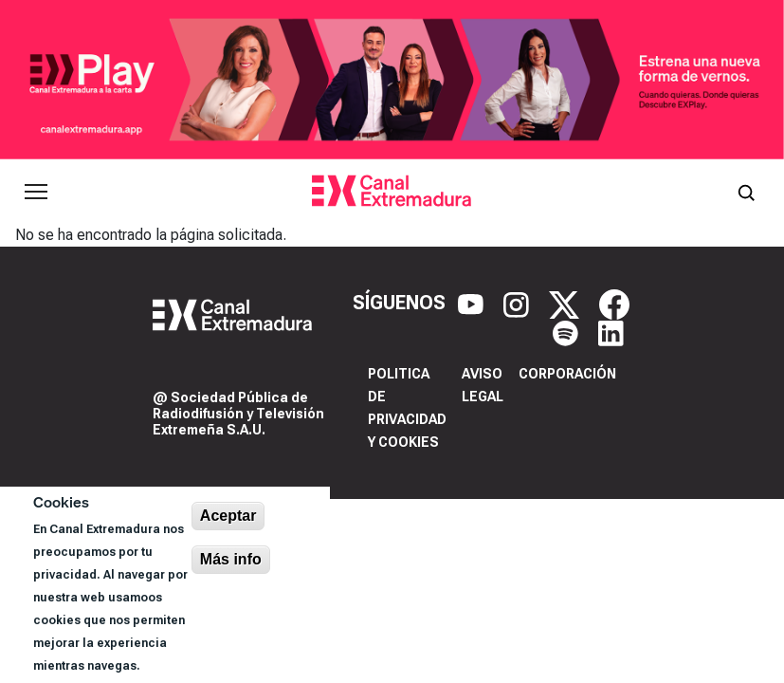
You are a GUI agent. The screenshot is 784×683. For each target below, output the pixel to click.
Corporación (567, 374)
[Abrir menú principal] (36, 192)
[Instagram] (519, 303)
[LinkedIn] (611, 331)
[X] (566, 303)
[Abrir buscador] (746, 192)
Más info (231, 559)
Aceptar (228, 516)
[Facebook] (614, 303)
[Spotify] (568, 331)
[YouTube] (473, 303)
